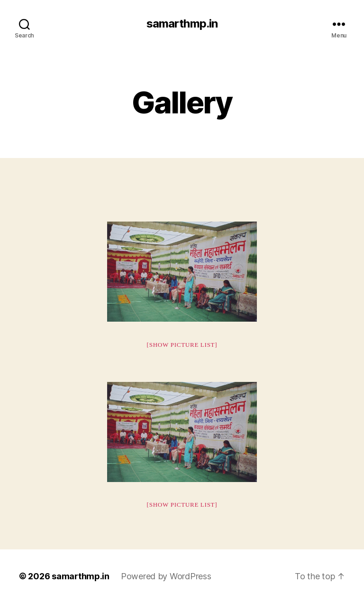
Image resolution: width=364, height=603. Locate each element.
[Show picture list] (182, 345)
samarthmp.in (182, 24)
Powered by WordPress (166, 576)
